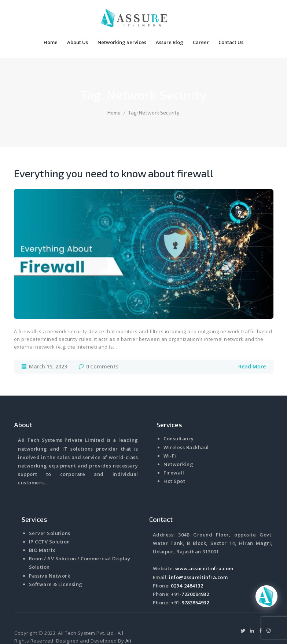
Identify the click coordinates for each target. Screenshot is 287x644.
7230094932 (195, 572)
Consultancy (179, 416)
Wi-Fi (170, 434)
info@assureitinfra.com (198, 555)
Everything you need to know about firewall (114, 151)
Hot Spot (174, 459)
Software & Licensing (56, 562)
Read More (252, 344)
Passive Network (50, 554)
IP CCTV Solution (49, 520)
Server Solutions (50, 511)
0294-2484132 (187, 564)
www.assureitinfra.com (204, 546)
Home (114, 90)
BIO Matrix (42, 528)
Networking (178, 442)
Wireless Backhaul (186, 425)
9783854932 (195, 581)
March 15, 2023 (48, 344)
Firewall (174, 451)
